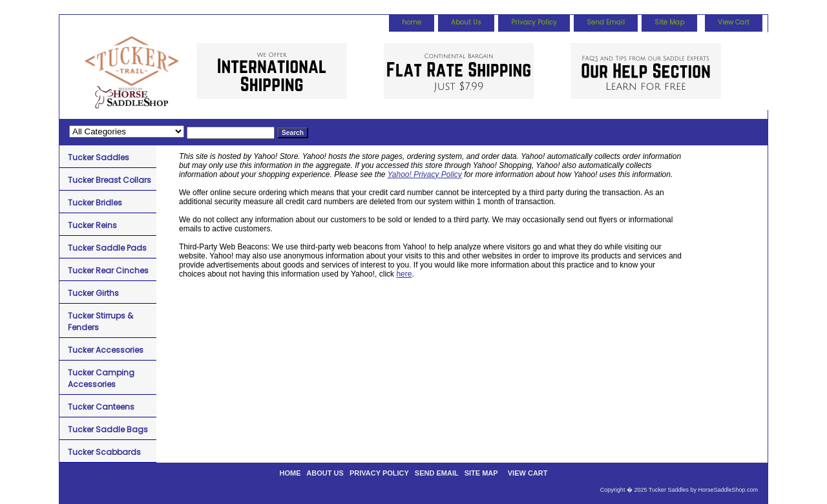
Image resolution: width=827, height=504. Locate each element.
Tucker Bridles (95, 203)
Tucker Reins (92, 225)
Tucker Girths (93, 293)
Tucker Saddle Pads (107, 248)
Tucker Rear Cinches (108, 270)
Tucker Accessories (106, 350)
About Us (466, 22)
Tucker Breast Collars (110, 180)
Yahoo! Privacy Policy (425, 174)
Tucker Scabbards (104, 452)
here (404, 274)
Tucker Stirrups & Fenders (100, 321)
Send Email (606, 22)
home (412, 22)
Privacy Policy (534, 22)
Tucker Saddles (99, 157)
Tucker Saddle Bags (108, 429)
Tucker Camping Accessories (101, 378)
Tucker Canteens (101, 407)
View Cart (734, 22)
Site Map (669, 22)
